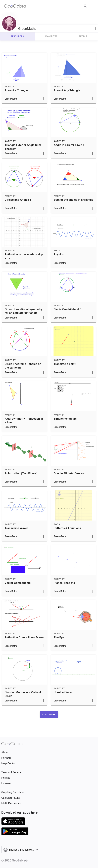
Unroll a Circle (63, 692)
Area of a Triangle (16, 90)
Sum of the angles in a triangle (73, 200)
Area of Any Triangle (67, 90)
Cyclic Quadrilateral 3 (68, 309)
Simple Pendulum (65, 419)
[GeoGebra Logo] (15, 6)
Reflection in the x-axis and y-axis (24, 256)
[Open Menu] (92, 6)
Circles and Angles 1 (18, 200)
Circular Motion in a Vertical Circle (23, 694)
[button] (49, 715)
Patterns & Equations (67, 528)
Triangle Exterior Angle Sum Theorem (23, 147)
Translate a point (65, 364)
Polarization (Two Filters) (21, 473)
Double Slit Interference (69, 473)
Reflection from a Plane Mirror (24, 637)
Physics (59, 254)
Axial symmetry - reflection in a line (24, 420)
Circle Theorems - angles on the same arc (23, 366)
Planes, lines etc (64, 583)
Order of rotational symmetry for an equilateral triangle (23, 311)
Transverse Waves (17, 528)
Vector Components (18, 583)
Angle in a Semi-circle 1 (69, 145)
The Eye (59, 637)
